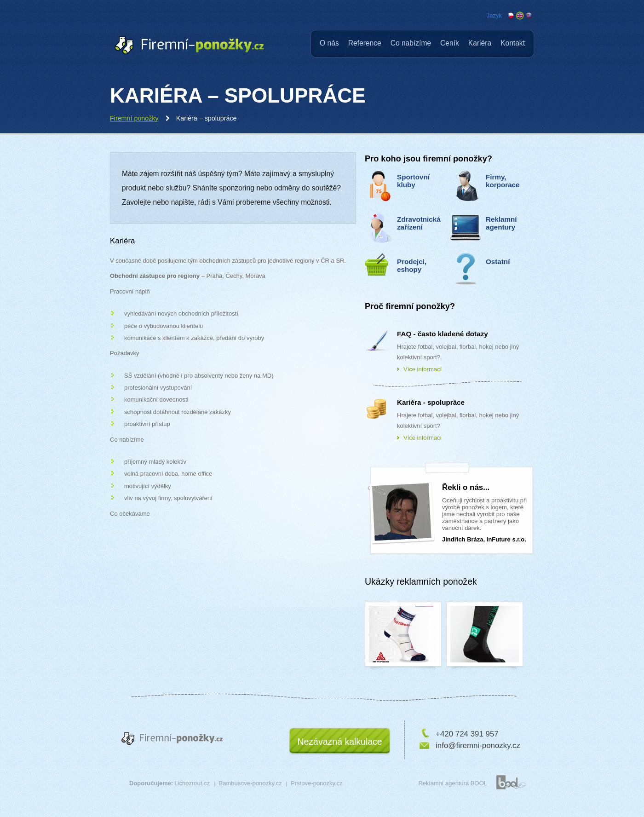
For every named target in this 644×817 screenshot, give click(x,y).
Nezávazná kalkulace (339, 742)
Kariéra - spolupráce (431, 402)
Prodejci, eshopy (412, 265)
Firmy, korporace (503, 181)
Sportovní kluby (413, 181)
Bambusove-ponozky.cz (250, 783)
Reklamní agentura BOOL (453, 783)
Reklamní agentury (501, 223)
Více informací (423, 369)
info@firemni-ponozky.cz (478, 745)
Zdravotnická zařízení (419, 223)
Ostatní (498, 262)
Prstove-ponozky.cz (316, 783)
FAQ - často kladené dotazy (443, 334)
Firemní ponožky (134, 118)
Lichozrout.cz (192, 783)
